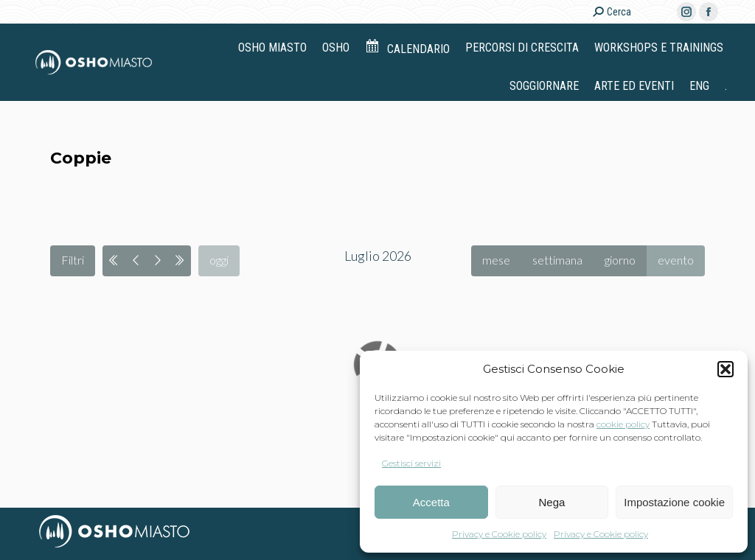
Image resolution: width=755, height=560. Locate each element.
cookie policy (623, 424)
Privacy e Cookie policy (499, 534)
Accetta (431, 502)
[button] (726, 369)
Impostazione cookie (674, 502)
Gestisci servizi (411, 463)
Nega (552, 502)
